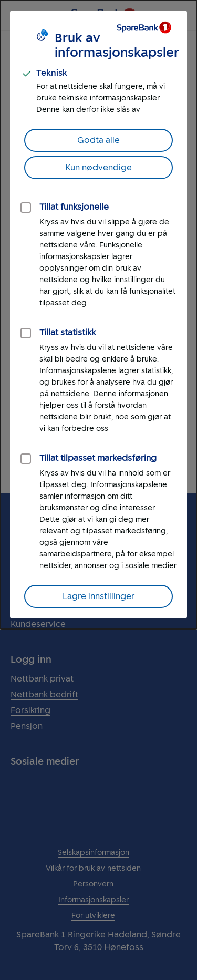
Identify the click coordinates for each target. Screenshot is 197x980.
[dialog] (98, 314)
